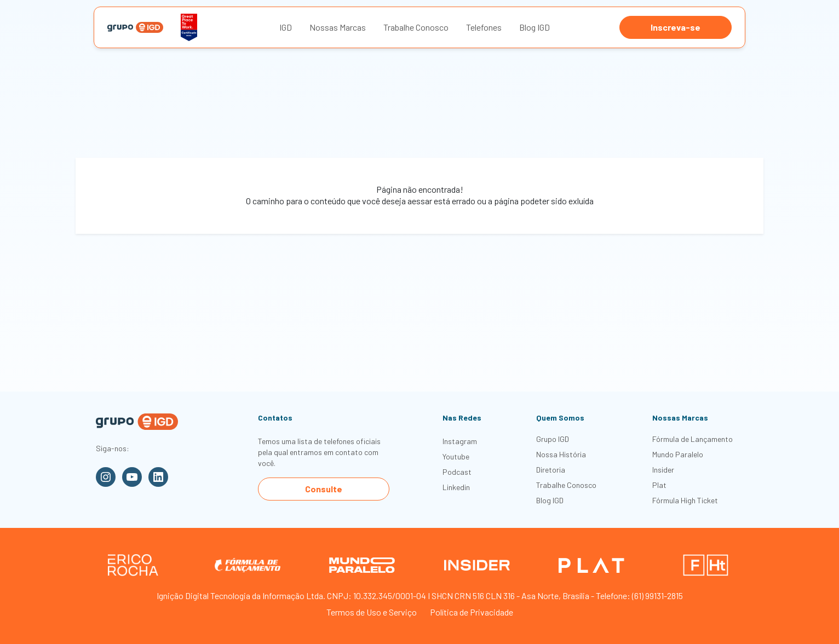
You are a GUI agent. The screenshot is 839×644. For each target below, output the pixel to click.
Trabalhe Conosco (416, 27)
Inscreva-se (676, 27)
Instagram (460, 441)
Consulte (324, 489)
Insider (663, 470)
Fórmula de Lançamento (693, 439)
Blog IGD (535, 27)
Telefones (484, 27)
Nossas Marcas (338, 27)
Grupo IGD (553, 439)
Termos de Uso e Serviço (372, 612)
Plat (659, 485)
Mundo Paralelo (678, 454)
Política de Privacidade (472, 612)
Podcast (457, 472)
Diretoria (551, 470)
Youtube (456, 456)
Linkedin (456, 487)
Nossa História (561, 454)
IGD (286, 27)
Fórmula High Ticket (685, 500)
